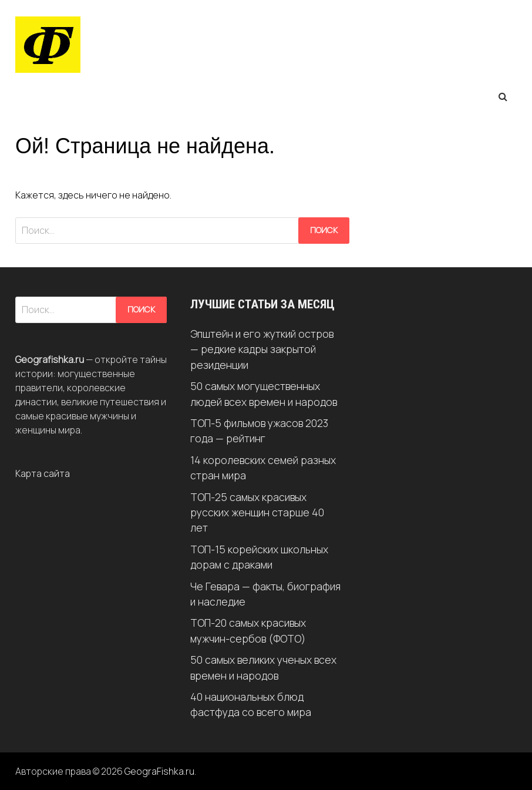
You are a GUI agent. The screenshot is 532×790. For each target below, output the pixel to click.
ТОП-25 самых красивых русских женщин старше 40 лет (257, 512)
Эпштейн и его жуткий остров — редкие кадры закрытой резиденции (262, 349)
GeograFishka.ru (159, 771)
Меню (42, 96)
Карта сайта (43, 473)
